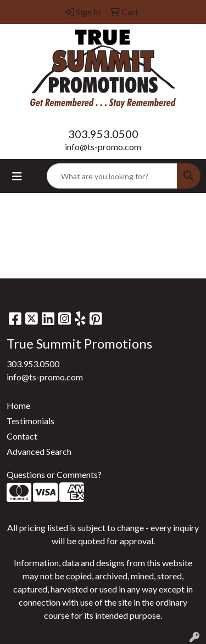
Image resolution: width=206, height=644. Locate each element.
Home (18, 405)
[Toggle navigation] (17, 176)
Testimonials (30, 421)
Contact (22, 436)
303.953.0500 (103, 134)
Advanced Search (39, 451)
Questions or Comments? (54, 474)
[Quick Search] (112, 176)
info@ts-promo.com (103, 147)
